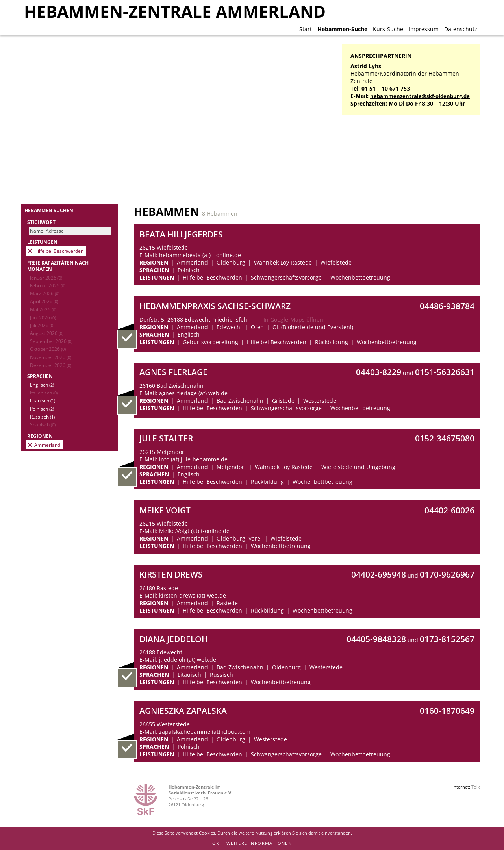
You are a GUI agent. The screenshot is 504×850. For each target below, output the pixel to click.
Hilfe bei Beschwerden (59, 251)
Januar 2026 (46, 278)
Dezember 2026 (51, 365)
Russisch (42, 417)
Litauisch (43, 400)
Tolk (476, 787)
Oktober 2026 (48, 349)
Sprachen (40, 376)
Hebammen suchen (49, 210)
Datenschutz (461, 29)
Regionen (40, 436)
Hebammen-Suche (342, 29)
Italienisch (44, 393)
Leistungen (42, 242)
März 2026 (45, 293)
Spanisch (43, 424)
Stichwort (41, 222)
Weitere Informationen (259, 843)
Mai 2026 (43, 309)
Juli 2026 (42, 325)
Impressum (424, 29)
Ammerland (47, 445)
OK (216, 843)
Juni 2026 (43, 317)
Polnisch (42, 409)
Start (306, 29)
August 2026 (47, 333)
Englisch (42, 385)
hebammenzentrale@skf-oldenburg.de (420, 96)
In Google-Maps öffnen (293, 319)
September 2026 (51, 341)
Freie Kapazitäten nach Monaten (58, 266)
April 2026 (44, 301)
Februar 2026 (48, 285)
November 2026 (51, 357)
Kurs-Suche (388, 29)
